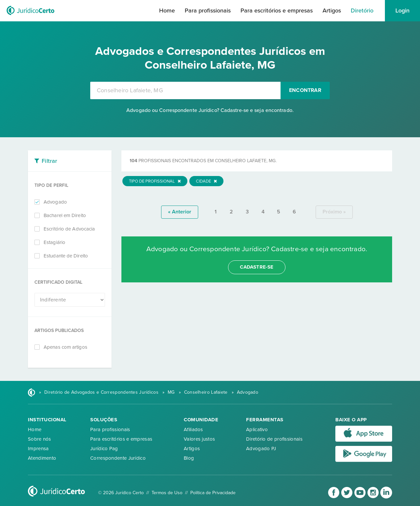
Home (167, 11)
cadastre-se (257, 267)
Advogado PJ (261, 449)
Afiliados (193, 429)
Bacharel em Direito (65, 215)
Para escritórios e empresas (277, 11)
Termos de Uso (167, 493)
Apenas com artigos (65, 347)
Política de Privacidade (213, 493)
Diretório (362, 11)
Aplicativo (257, 429)
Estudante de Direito (66, 256)
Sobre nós (40, 439)
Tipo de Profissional (155, 181)
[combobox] (185, 90)
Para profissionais (208, 11)
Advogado (55, 202)
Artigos (332, 11)
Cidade (206, 181)
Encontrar (305, 90)
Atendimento (42, 458)
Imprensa (38, 449)
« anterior (180, 212)
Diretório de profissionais (274, 439)
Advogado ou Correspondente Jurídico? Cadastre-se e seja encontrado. (210, 110)
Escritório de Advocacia (69, 229)
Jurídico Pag (104, 449)
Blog (189, 458)
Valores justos (199, 439)
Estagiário (54, 242)
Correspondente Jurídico (118, 458)
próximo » (334, 212)
